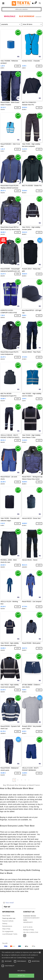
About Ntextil (6, 916)
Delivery (5, 924)
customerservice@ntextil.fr (31, 918)
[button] (33, 3)
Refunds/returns (7, 926)
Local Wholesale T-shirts (10, 934)
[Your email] (19, 903)
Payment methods (8, 921)
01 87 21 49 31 (28, 927)
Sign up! (7, 907)
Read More (31, 958)
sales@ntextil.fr (28, 922)
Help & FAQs (6, 929)
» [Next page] (29, 780)
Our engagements (8, 931)
